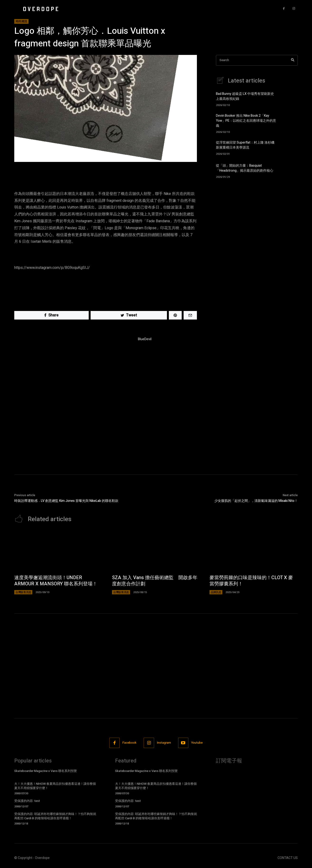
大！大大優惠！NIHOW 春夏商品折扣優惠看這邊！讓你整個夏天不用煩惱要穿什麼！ (55, 786)
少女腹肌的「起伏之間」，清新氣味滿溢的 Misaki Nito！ (256, 501)
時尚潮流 (21, 21)
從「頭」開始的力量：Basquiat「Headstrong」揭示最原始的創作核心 (245, 168)
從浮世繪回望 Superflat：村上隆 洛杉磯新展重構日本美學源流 (245, 145)
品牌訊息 (216, 592)
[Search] (293, 60)
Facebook (129, 743)
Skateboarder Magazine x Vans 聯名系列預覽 (46, 771)
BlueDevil (145, 339)
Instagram (164, 743)
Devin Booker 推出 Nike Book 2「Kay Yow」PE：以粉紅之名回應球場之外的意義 (246, 121)
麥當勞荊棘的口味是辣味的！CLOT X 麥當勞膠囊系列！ (251, 581)
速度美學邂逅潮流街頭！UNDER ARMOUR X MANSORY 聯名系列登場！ (56, 581)
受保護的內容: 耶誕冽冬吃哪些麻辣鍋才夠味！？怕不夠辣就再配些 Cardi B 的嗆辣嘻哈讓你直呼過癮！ (55, 816)
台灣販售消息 (23, 592)
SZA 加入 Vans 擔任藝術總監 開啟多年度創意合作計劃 (155, 581)
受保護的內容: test (27, 801)
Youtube (197, 743)
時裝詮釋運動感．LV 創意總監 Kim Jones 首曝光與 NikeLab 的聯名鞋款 (66, 501)
